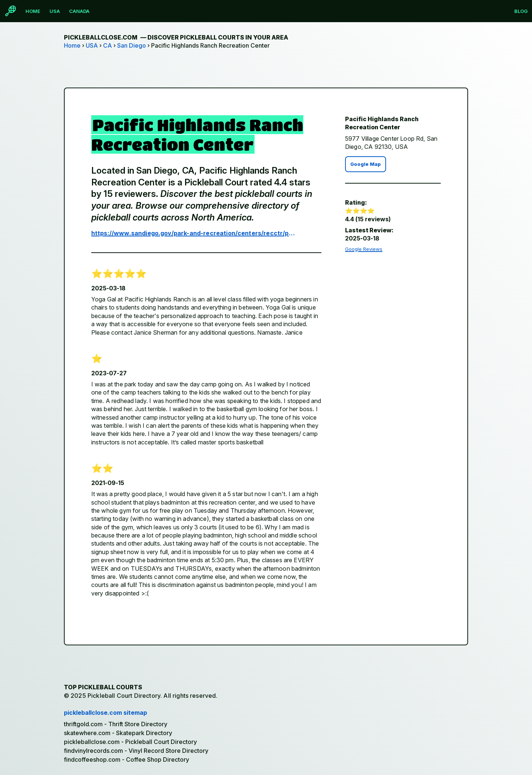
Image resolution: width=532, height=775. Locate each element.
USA (55, 11)
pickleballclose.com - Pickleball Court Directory (130, 742)
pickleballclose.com (176, 37)
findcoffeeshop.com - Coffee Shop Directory (127, 759)
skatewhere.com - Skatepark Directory (118, 733)
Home (33, 11)
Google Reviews (364, 249)
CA (108, 45)
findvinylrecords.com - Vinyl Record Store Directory (136, 751)
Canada (79, 11)
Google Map (366, 164)
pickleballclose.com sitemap (105, 713)
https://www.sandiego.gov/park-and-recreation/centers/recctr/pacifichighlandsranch (195, 233)
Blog (521, 11)
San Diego (132, 45)
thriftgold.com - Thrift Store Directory (116, 724)
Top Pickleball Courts (103, 687)
